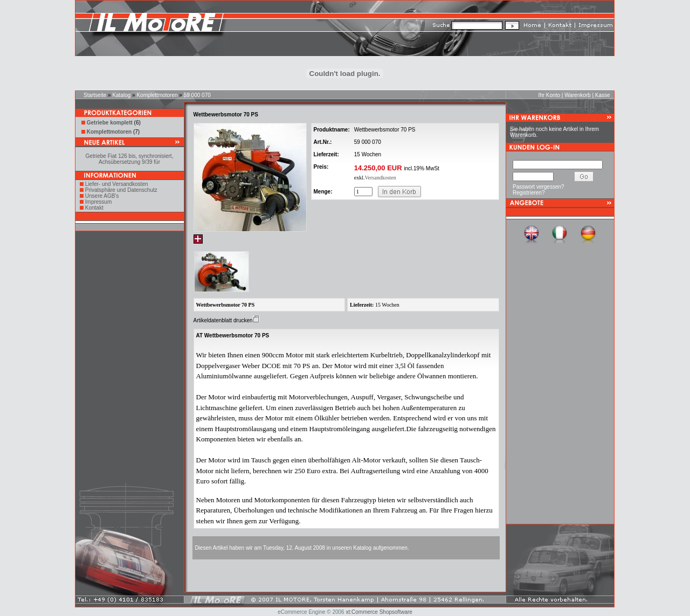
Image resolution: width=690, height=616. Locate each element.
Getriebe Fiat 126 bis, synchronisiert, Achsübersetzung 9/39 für (130, 159)
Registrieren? (529, 193)
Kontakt (94, 208)
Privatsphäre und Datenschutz (121, 190)
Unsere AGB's (102, 196)
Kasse (603, 95)
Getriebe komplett (110, 123)
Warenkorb (578, 95)
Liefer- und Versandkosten (117, 184)
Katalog (121, 95)
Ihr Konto (549, 95)
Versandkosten (380, 178)
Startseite (95, 95)
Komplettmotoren (157, 95)
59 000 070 (197, 95)
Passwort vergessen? (539, 187)
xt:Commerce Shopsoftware (379, 612)
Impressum (98, 202)
